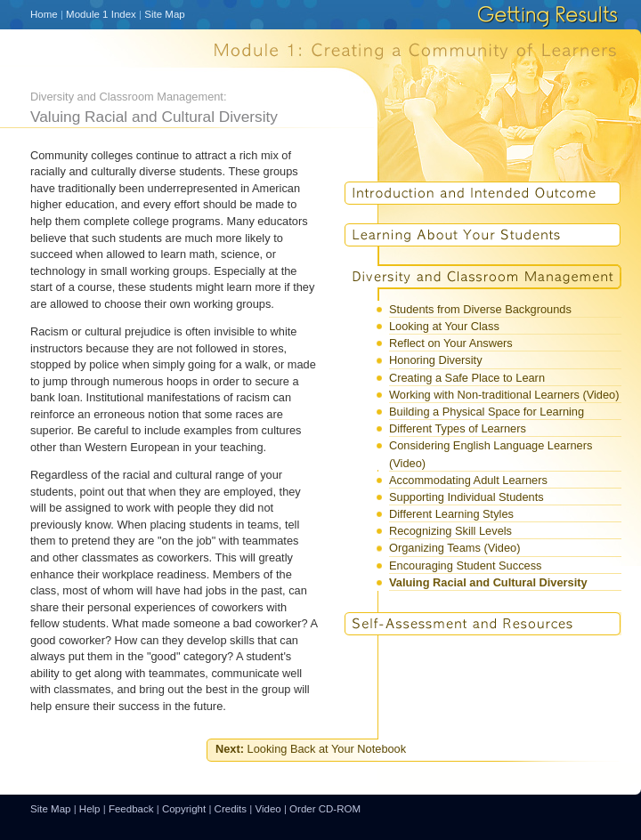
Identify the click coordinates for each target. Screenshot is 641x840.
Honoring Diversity (436, 360)
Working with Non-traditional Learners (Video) (504, 395)
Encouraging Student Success (465, 565)
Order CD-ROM (325, 809)
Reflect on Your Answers (451, 343)
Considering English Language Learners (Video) (491, 454)
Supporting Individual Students (467, 497)
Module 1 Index (101, 14)
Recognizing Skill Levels (450, 531)
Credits (231, 809)
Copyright (184, 809)
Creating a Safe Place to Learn (467, 378)
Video (268, 809)
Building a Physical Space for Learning (487, 412)
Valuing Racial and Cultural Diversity (488, 582)
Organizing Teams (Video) (454, 548)
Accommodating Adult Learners (468, 480)
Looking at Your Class (444, 326)
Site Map (164, 14)
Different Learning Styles (451, 514)
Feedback (131, 809)
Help (90, 809)
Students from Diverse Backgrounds (480, 309)
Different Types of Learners (458, 428)
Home (44, 14)
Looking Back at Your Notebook (311, 749)
